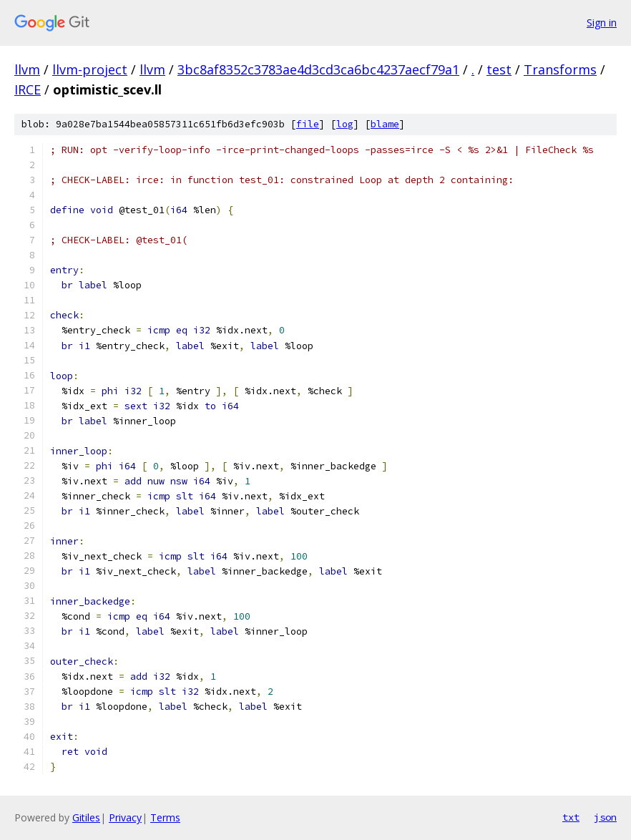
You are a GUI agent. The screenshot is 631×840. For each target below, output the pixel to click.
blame (385, 124)
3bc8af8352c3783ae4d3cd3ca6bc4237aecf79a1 (318, 69)
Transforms (560, 69)
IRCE (28, 89)
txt (571, 817)
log (345, 124)
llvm (27, 69)
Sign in (602, 23)
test (499, 69)
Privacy (125, 817)
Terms (165, 817)
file (308, 124)
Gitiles (86, 817)
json (605, 817)
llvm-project (90, 69)
